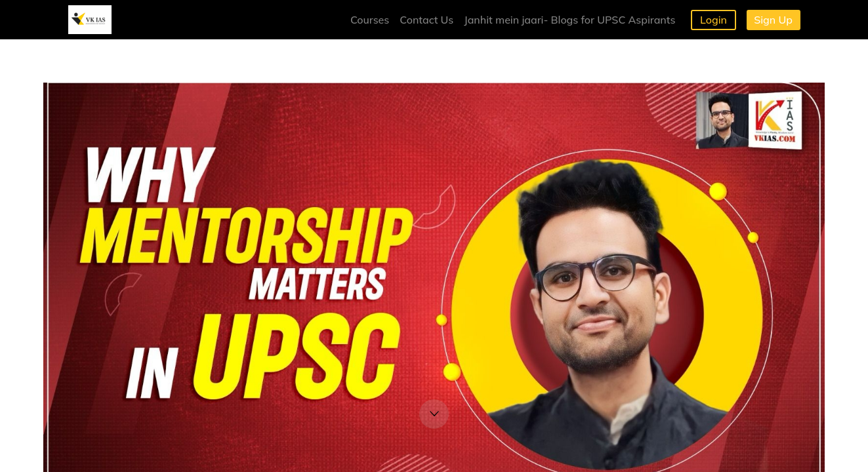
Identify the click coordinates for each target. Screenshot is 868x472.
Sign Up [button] (773, 20)
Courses (370, 20)
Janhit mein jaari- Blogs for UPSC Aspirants (569, 20)
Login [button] (713, 20)
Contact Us (426, 20)
